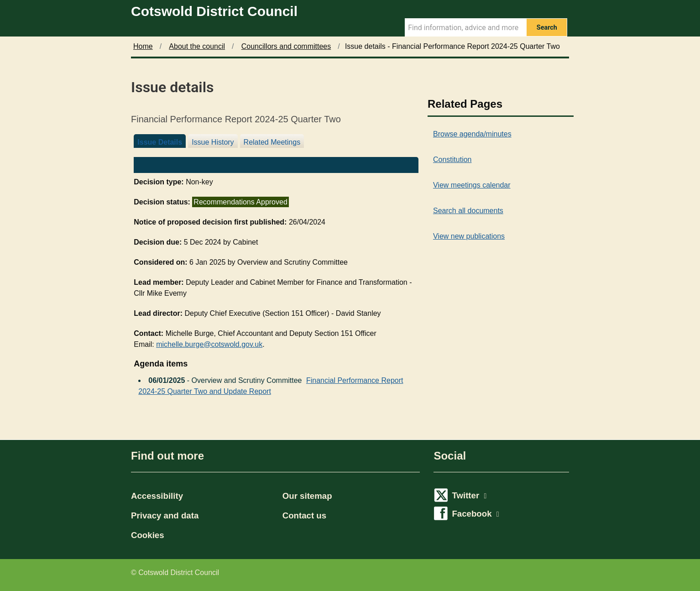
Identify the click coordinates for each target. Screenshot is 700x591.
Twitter (469, 495)
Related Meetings (272, 142)
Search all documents (468, 211)
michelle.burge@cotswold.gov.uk (209, 344)
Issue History (213, 142)
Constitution (452, 160)
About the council (197, 46)
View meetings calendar (472, 185)
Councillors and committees (286, 46)
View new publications (469, 236)
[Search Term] (465, 27)
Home (143, 46)
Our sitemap (307, 496)
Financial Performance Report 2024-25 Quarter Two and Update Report (271, 384)
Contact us (304, 515)
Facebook (475, 514)
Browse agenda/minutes (472, 134)
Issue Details (160, 142)
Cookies (148, 535)
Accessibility (157, 496)
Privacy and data (165, 515)
